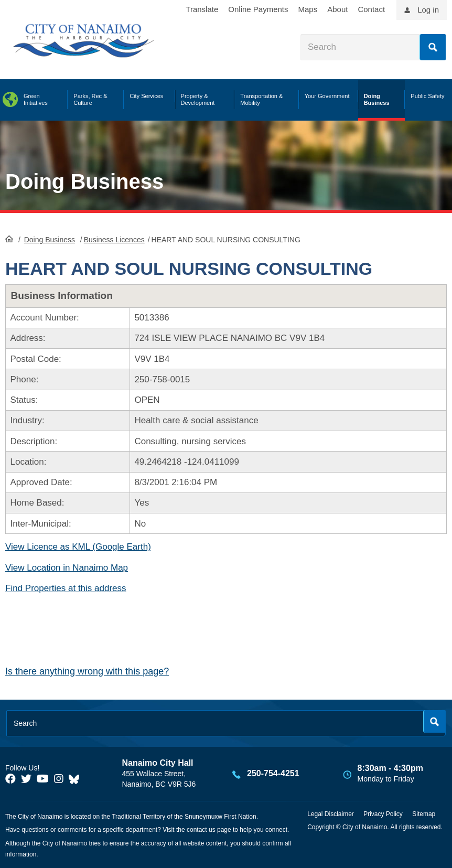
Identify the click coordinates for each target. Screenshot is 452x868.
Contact (371, 9)
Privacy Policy (383, 814)
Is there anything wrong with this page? (87, 671)
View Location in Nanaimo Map (67, 568)
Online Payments (258, 9)
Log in (428, 10)
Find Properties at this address (66, 588)
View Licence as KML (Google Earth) (78, 547)
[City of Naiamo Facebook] (10, 779)
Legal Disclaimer (331, 814)
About (337, 9)
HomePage (9, 239)
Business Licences (114, 240)
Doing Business (84, 181)
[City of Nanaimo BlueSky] (77, 779)
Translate (202, 9)
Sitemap (424, 814)
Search (433, 47)
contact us (201, 830)
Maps (308, 9)
